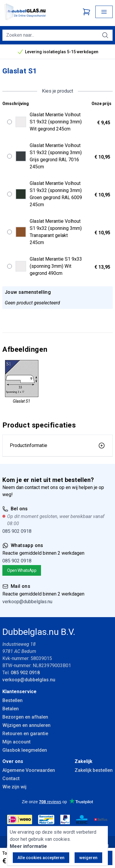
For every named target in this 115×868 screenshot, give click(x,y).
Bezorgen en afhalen (25, 717)
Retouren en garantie (25, 734)
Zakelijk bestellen (94, 770)
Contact (11, 779)
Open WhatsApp (22, 570)
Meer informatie (28, 846)
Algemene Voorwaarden (29, 770)
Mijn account (16, 742)
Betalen (11, 709)
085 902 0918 (17, 531)
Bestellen (12, 700)
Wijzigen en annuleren (26, 725)
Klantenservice (19, 692)
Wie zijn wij (14, 787)
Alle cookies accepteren (41, 858)
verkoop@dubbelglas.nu (27, 602)
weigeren (88, 858)
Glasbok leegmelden (25, 750)
